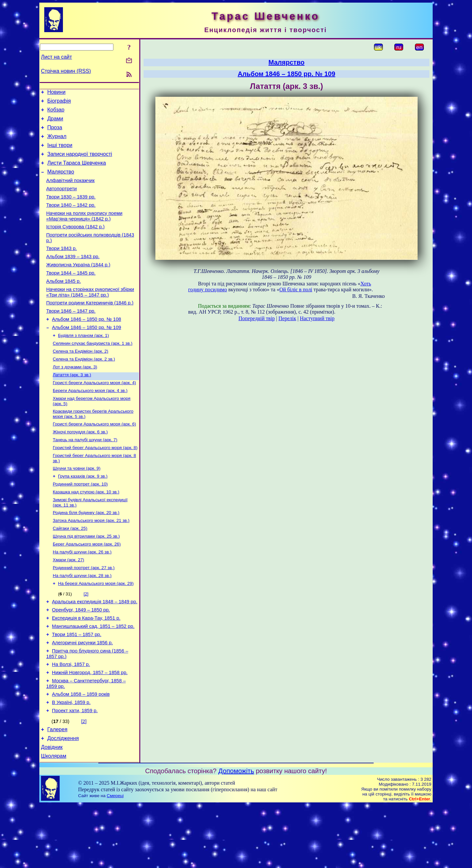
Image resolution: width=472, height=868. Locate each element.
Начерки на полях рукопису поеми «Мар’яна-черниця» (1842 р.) (84, 231)
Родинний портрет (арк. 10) (80, 522)
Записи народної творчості (80, 162)
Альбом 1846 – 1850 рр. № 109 (87, 354)
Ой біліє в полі (296, 289)
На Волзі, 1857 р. (71, 718)
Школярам (54, 819)
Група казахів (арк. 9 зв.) (83, 514)
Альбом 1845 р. (64, 303)
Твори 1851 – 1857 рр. (77, 686)
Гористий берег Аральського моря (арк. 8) (95, 483)
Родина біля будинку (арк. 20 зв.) (86, 553)
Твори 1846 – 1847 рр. (71, 336)
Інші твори (60, 152)
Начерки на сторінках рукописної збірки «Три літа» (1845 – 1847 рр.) (90, 315)
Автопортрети (61, 200)
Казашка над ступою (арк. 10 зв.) (86, 531)
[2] (86, 640)
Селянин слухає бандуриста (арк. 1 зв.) (93, 371)
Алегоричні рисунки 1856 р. (83, 695)
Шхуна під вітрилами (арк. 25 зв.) (86, 579)
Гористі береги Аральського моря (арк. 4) (94, 414)
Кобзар (56, 113)
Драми (55, 123)
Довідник (52, 809)
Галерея (57, 789)
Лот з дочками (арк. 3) (75, 397)
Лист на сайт (57, 57)
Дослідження (63, 799)
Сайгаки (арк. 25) (70, 570)
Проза (55, 132)
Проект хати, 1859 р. (75, 770)
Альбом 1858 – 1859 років (81, 751)
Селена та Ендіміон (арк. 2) (80, 380)
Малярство (61, 182)
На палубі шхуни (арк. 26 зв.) (82, 596)
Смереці (115, 859)
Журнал (57, 142)
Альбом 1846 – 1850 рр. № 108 (87, 345)
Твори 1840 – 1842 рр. (71, 219)
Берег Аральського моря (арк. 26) (87, 587)
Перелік (287, 318)
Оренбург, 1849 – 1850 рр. (81, 658)
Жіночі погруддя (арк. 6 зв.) (80, 466)
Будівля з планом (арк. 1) (83, 363)
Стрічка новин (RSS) (66, 71)
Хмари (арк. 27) (69, 604)
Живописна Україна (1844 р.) (78, 284)
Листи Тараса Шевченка (77, 172)
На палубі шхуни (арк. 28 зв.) (82, 621)
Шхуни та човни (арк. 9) (77, 505)
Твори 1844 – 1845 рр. (71, 294)
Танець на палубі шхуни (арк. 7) (85, 475)
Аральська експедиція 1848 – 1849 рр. (95, 649)
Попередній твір (257, 318)
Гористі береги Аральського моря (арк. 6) (94, 458)
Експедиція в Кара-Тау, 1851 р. (86, 667)
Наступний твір (317, 318)
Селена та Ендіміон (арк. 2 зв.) (84, 388)
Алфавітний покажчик (70, 191)
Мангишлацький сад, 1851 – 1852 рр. (93, 676)
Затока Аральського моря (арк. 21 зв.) (91, 561)
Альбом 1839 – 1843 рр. (73, 275)
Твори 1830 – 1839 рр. (71, 210)
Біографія (59, 103)
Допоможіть (236, 834)
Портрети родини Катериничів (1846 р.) (90, 326)
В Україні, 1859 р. (71, 760)
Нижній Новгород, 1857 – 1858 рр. (90, 728)
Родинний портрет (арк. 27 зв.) (84, 613)
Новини (56, 93)
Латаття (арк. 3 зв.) (72, 405)
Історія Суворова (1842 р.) (75, 242)
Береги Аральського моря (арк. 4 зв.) (90, 422)
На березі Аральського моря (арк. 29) (96, 630)
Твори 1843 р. (61, 266)
